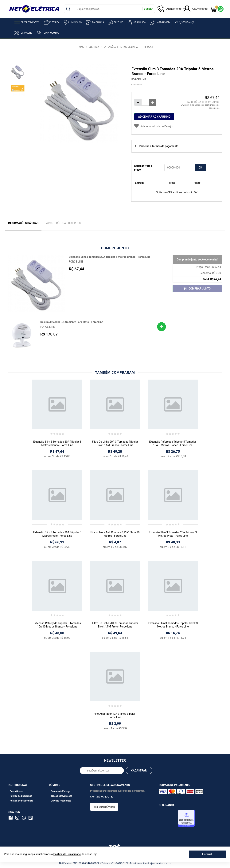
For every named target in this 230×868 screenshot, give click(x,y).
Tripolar (148, 47)
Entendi (207, 854)
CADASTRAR (139, 771)
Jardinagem (160, 23)
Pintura (116, 22)
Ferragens (23, 33)
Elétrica (52, 22)
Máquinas (95, 23)
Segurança (185, 23)
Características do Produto (64, 223)
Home (81, 47)
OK (200, 168)
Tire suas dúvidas (104, 807)
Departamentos (27, 23)
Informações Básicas (23, 223)
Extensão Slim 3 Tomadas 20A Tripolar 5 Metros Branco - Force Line (110, 257)
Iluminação (73, 22)
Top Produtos (48, 33)
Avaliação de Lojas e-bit (168, 819)
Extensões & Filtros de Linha (121, 47)
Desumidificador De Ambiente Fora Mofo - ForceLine (72, 322)
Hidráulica (137, 23)
